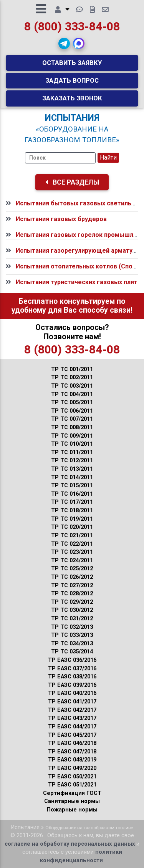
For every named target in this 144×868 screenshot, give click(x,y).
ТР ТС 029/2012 (72, 602)
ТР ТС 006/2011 (72, 411)
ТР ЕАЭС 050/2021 (72, 777)
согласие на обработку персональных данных (70, 844)
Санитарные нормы (72, 801)
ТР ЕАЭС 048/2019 (72, 760)
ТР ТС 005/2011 (72, 402)
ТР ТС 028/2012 (72, 594)
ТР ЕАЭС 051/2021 (72, 785)
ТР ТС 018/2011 (72, 511)
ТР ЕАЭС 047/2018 (72, 752)
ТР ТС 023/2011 (72, 552)
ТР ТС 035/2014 (72, 652)
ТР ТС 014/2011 (72, 477)
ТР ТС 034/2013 (72, 644)
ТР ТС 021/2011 (72, 536)
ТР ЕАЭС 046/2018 (72, 743)
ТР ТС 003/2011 (72, 386)
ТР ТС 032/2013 (72, 627)
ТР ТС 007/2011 (72, 419)
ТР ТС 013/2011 (72, 469)
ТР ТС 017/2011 (72, 502)
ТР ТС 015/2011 (72, 486)
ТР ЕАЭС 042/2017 (72, 710)
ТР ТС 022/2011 (72, 544)
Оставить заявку (72, 63)
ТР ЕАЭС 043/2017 (72, 718)
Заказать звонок (72, 98)
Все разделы (72, 182)
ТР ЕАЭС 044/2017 (72, 727)
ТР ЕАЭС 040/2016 (72, 693)
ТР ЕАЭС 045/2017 (72, 735)
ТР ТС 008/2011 (72, 427)
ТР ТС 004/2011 (72, 394)
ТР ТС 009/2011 (72, 436)
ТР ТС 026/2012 (72, 577)
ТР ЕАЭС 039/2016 (72, 685)
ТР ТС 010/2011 (72, 444)
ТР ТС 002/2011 (72, 377)
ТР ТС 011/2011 (72, 452)
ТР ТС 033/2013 (72, 635)
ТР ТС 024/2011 (72, 561)
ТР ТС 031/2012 (72, 619)
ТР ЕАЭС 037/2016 (72, 669)
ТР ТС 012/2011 (72, 461)
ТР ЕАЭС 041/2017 (72, 702)
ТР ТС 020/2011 (72, 527)
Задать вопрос (72, 80)
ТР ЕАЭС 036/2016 (72, 660)
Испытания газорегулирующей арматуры (78, 251)
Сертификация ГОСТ (72, 793)
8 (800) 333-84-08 (72, 26)
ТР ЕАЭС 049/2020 (72, 768)
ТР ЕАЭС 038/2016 (72, 677)
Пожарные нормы (72, 810)
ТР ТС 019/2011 (72, 519)
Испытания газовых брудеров (61, 219)
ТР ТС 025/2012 (72, 569)
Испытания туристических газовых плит (77, 282)
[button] (64, 43)
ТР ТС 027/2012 (72, 586)
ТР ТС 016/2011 (72, 494)
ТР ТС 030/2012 (72, 610)
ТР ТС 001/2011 (72, 369)
